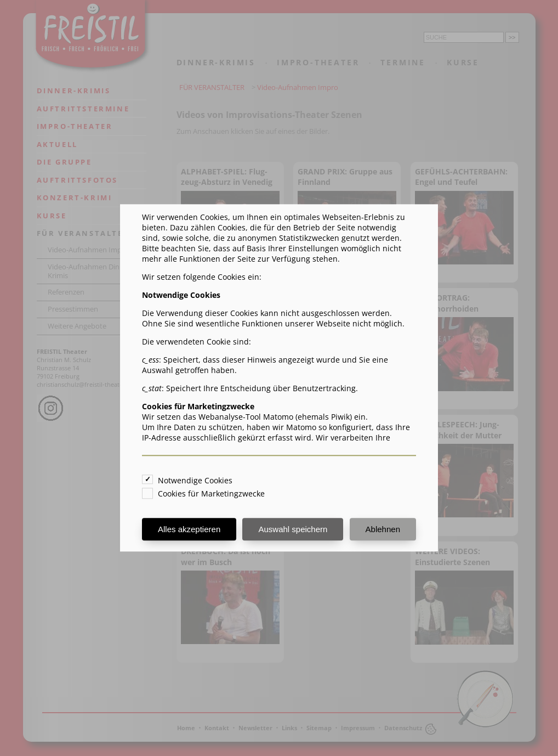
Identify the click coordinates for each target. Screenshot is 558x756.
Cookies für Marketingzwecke (211, 494)
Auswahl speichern (293, 530)
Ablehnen (383, 530)
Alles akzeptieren (189, 530)
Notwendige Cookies (195, 481)
